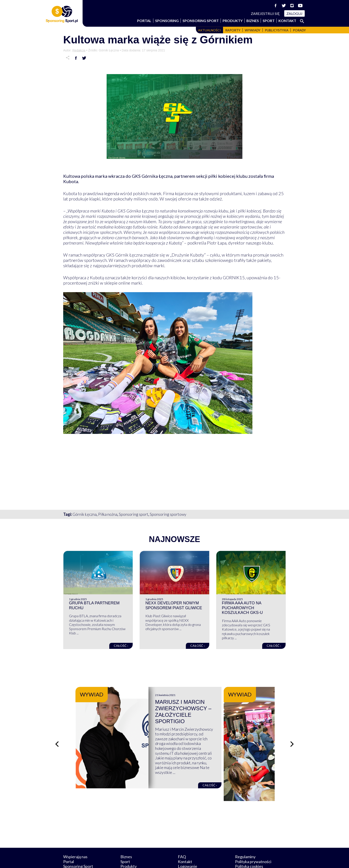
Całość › (121, 646)
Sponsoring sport (134, 514)
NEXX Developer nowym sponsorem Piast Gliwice (174, 605)
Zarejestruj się (265, 13)
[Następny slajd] (292, 734)
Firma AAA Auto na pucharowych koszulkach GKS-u (242, 608)
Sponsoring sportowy (168, 514)
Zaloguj (294, 13)
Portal (144, 21)
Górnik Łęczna (85, 514)
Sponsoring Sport (201, 21)
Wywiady (253, 30)
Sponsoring (167, 21)
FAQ (182, 836)
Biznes (253, 21)
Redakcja (79, 50)
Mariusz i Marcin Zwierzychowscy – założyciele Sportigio (215, 708)
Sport (269, 21)
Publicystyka (277, 30)
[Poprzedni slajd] (57, 734)
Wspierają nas (75, 836)
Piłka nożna (108, 514)
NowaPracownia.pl (178, 859)
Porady (299, 30)
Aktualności (209, 30)
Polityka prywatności (253, 841)
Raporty (233, 30)
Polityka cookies (249, 846)
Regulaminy (245, 836)
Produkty (233, 21)
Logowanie (188, 846)
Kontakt (287, 21)
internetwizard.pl (216, 859)
